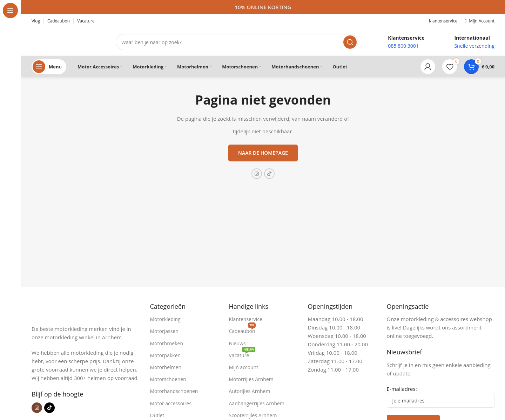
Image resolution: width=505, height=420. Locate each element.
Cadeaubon (242, 330)
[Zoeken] (237, 42)
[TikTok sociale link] (269, 174)
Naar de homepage (263, 153)
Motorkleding (165, 319)
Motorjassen (164, 331)
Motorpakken (166, 355)
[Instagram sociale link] (257, 174)
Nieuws (237, 343)
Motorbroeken (167, 343)
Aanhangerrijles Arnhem (257, 403)
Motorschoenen (168, 379)
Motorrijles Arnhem (251, 379)
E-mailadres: (441, 396)
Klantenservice (246, 319)
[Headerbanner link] (263, 7)
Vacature (242, 354)
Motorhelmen (166, 367)
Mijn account (244, 367)
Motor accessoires (171, 403)
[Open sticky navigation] (49, 67)
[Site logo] (67, 41)
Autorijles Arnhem (250, 391)
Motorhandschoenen (174, 391)
